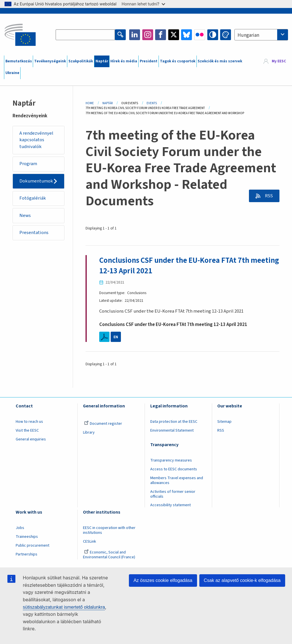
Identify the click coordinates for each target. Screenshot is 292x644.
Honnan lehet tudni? (143, 4)
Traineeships (27, 537)
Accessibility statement (171, 505)
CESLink (90, 542)
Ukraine (12, 73)
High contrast (213, 35)
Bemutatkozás (19, 61)
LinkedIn (135, 35)
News (25, 216)
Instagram (148, 35)
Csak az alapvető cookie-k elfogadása (242, 580)
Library (89, 432)
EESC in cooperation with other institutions (109, 531)
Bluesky (186, 35)
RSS (268, 196)
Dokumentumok (36, 181)
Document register (103, 424)
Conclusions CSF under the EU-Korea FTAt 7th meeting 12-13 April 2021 (189, 266)
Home (90, 103)
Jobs (20, 528)
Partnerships (27, 554)
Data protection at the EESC (174, 422)
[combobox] (261, 35)
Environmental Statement (172, 430)
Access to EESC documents (174, 469)
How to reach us (29, 422)
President (149, 61)
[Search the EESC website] (85, 35)
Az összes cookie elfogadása (163, 580)
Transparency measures (171, 461)
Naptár (102, 61)
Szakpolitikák (81, 61)
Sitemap (224, 422)
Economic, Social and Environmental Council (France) (109, 555)
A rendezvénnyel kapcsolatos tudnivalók (36, 140)
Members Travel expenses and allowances (177, 480)
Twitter (174, 35)
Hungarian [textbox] (248, 35)
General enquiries (31, 439)
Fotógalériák (33, 198)
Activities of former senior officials (173, 494)
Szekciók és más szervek (220, 61)
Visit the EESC (27, 430)
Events (152, 103)
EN (116, 337)
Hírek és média (124, 61)
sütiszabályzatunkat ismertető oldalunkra (64, 607)
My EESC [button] (279, 61)
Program (28, 164)
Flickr (200, 35)
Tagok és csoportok (178, 61)
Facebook (161, 35)
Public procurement (33, 545)
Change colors (226, 35)
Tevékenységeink (50, 61)
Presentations (34, 233)
